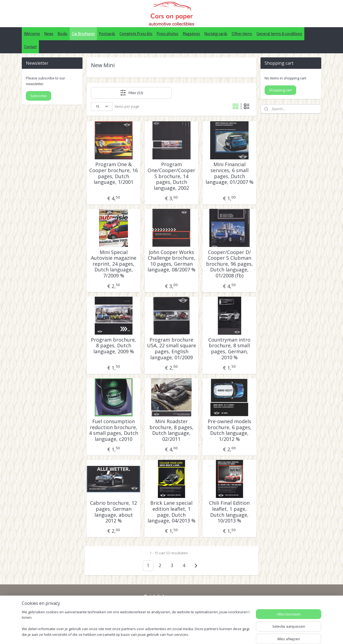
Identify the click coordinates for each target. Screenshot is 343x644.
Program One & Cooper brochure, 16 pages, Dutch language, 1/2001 (114, 173)
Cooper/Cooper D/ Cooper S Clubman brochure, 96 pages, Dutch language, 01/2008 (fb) (229, 264)
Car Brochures (83, 34)
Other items (242, 34)
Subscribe (39, 96)
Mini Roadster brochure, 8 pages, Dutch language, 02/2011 (171, 430)
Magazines (191, 34)
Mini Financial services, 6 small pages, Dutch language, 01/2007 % (229, 173)
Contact (30, 47)
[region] (136, 624)
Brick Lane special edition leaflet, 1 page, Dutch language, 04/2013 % (171, 512)
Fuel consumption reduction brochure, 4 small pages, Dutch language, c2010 (114, 430)
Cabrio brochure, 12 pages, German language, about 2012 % (114, 512)
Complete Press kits (136, 34)
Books (63, 34)
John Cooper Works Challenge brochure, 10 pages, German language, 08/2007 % (171, 261)
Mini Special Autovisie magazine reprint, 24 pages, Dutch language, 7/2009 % (114, 264)
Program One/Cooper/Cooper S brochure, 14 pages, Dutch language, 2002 (171, 176)
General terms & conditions (279, 34)
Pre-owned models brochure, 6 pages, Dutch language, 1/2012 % (229, 430)
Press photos (168, 34)
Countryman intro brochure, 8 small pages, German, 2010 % (229, 349)
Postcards (107, 34)
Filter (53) (131, 93)
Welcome (32, 34)
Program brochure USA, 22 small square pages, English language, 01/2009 (171, 349)
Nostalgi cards (216, 34)
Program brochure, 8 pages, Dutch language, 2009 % (114, 346)
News (49, 34)
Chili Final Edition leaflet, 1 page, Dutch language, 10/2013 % (229, 512)
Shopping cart (280, 90)
